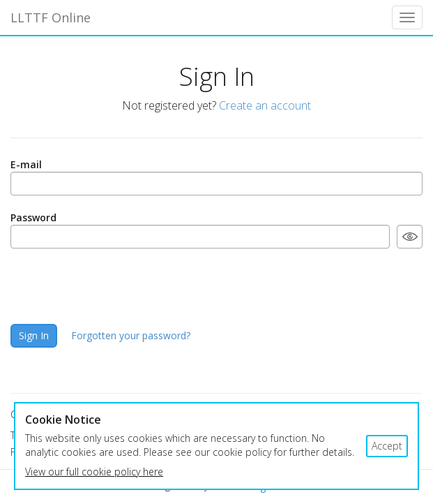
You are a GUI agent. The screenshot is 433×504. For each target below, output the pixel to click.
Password (33, 217)
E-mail (26, 164)
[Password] (200, 237)
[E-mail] (216, 184)
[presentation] (116, 286)
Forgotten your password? (131, 335)
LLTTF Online (51, 17)
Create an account (265, 105)
